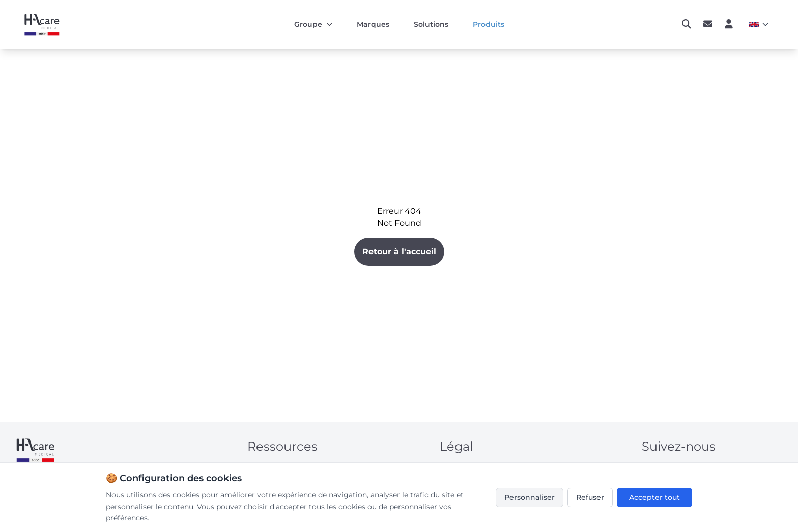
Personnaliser (530, 497)
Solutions (431, 24)
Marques (373, 24)
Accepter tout (654, 497)
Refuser (590, 497)
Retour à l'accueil (399, 252)
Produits (489, 24)
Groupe (313, 24)
